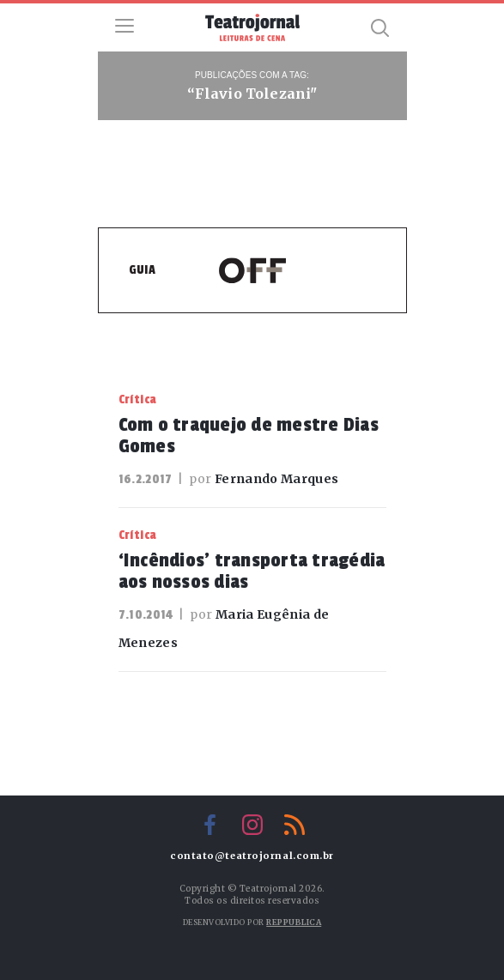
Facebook (210, 825)
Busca (380, 27)
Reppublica (294, 922)
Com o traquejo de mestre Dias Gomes (249, 436)
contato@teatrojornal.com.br (252, 856)
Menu (124, 26)
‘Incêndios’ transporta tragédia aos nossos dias (252, 571)
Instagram (252, 825)
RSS (295, 825)
